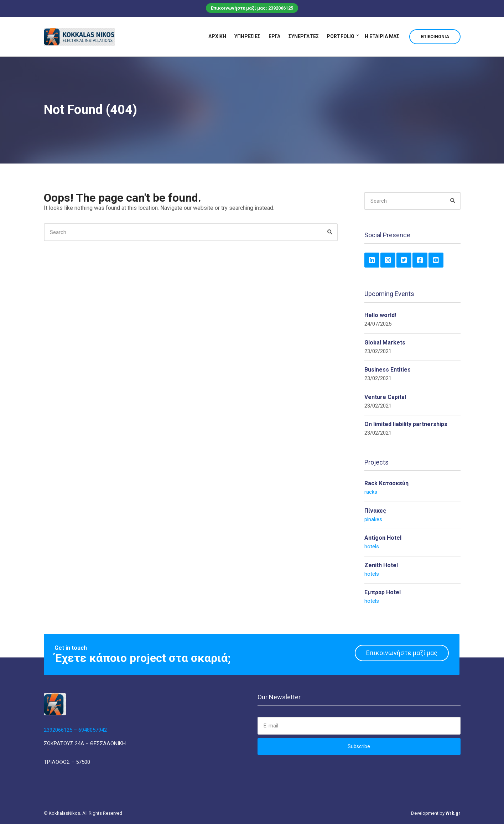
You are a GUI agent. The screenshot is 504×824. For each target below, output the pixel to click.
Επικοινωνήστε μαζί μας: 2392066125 (252, 8)
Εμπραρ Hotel (383, 592)
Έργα (274, 36)
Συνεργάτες (304, 36)
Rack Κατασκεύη (386, 483)
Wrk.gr (453, 813)
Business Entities (388, 370)
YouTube (436, 260)
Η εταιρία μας (382, 36)
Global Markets (385, 343)
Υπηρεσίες (247, 36)
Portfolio (341, 36)
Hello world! (380, 315)
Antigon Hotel (383, 538)
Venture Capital (385, 397)
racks (371, 492)
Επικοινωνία (435, 37)
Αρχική (217, 36)
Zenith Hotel (381, 565)
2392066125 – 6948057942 (75, 730)
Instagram (388, 260)
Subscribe (359, 746)
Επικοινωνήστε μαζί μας (402, 653)
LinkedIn (372, 260)
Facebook (420, 260)
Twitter (404, 260)
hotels (372, 546)
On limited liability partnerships (406, 424)
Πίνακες (375, 511)
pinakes (373, 519)
